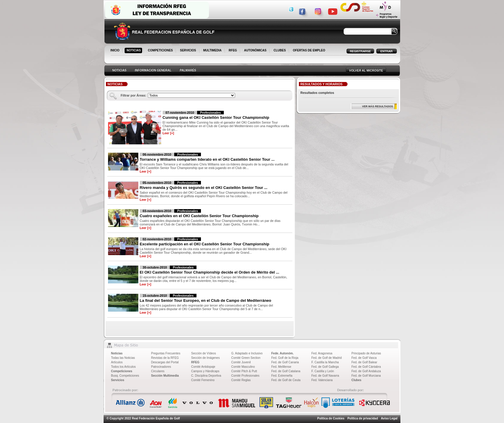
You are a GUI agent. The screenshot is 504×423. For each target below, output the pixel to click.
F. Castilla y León (323, 371)
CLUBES (280, 50)
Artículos (117, 362)
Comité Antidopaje (203, 367)
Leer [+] (168, 133)
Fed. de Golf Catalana (286, 371)
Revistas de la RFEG (165, 358)
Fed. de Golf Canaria (285, 362)
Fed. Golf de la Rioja (285, 358)
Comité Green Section (246, 358)
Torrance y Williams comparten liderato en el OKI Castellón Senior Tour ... (207, 159)
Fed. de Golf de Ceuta (286, 380)
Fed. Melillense (281, 367)
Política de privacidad (363, 418)
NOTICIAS (134, 51)
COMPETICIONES (161, 51)
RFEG (233, 51)
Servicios (118, 380)
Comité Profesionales (245, 376)
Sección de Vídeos (203, 353)
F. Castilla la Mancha (325, 362)
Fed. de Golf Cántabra (366, 367)
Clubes (356, 380)
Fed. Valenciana (322, 380)
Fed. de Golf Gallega (325, 367)
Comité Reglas (241, 380)
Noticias (117, 353)
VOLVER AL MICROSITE (366, 71)
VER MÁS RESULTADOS (378, 106)
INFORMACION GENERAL (153, 70)
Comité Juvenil (241, 362)
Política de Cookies (331, 418)
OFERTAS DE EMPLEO (309, 50)
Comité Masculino (243, 367)
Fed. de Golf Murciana (366, 376)
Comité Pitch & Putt (244, 371)
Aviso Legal (389, 418)
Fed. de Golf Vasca (364, 358)
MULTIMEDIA (213, 51)
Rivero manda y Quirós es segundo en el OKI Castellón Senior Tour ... (204, 188)
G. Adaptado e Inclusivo (247, 353)
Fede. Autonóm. (282, 353)
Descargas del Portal (165, 362)
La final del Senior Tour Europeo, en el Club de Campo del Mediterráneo (206, 300)
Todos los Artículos (123, 367)
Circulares (158, 371)
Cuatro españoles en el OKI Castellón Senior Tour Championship (199, 216)
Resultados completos (317, 93)
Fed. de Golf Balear (364, 362)
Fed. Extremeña (282, 376)
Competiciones (122, 371)
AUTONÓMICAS (255, 50)
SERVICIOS (188, 51)
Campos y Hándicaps (205, 371)
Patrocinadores (161, 367)
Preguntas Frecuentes (166, 353)
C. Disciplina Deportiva (206, 376)
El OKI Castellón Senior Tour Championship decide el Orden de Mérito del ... (210, 272)
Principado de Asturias (366, 353)
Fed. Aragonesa (322, 353)
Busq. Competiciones (125, 376)
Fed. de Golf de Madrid (327, 358)
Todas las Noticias (123, 358)
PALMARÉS (188, 70)
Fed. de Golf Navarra (325, 376)
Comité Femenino (203, 380)
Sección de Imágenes (205, 358)
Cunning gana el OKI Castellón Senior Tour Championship (216, 117)
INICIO (115, 51)
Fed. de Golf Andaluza (366, 371)
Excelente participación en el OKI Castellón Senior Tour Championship (205, 244)
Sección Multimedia (165, 376)
